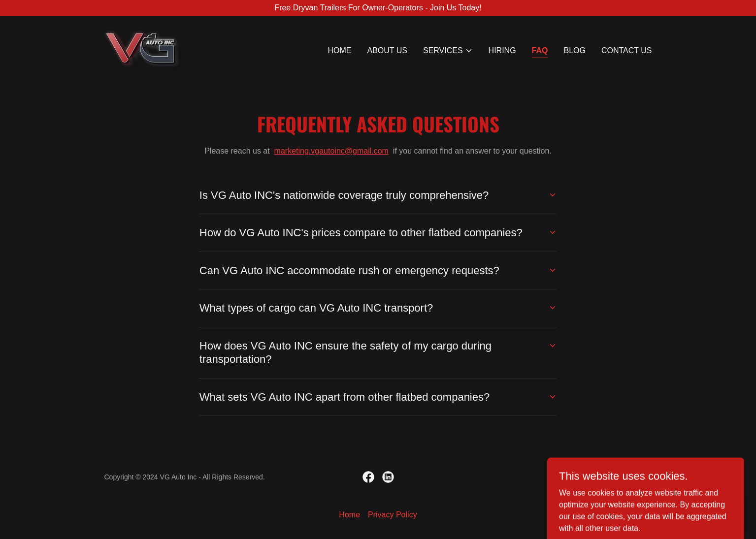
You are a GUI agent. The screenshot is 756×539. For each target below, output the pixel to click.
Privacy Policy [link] (393, 515)
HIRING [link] (502, 50)
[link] (143, 48)
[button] (448, 51)
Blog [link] (574, 50)
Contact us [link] (627, 50)
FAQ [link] (540, 50)
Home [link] (339, 50)
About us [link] (387, 50)
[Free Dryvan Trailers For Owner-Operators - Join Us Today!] (378, 8)
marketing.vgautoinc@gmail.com (331, 151)
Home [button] (349, 515)
